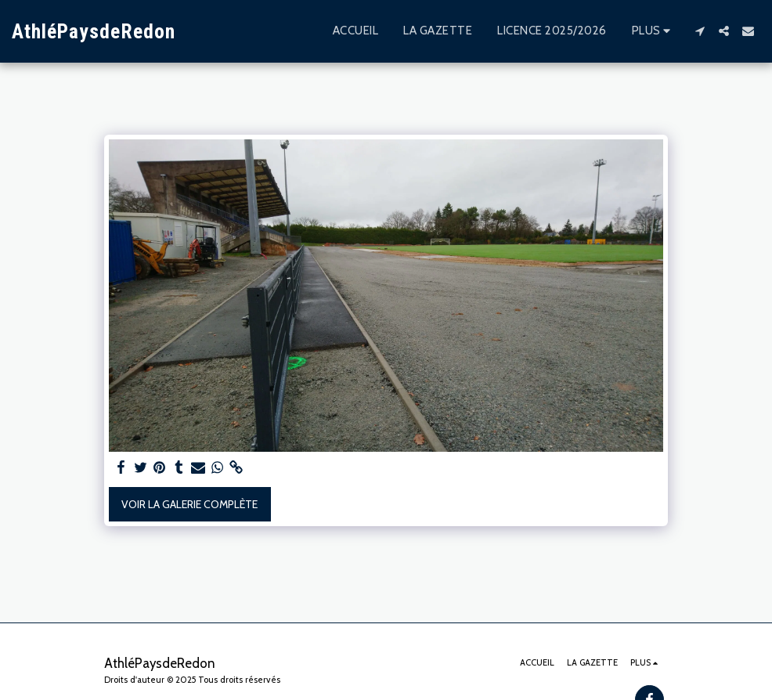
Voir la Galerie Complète (189, 504)
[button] (700, 31)
